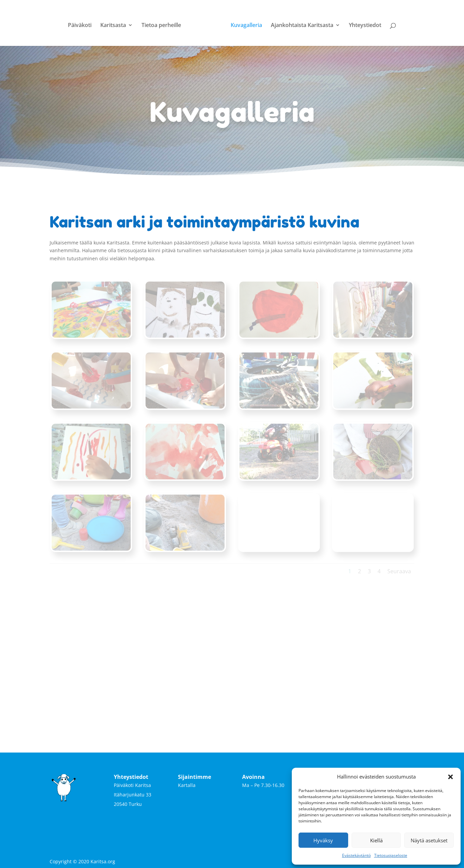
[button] (450, 777)
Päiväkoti (82, 23)
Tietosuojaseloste (391, 855)
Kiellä (376, 840)
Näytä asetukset (429, 840)
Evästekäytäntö (356, 855)
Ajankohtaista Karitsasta (300, 23)
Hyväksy (323, 840)
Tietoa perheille (164, 23)
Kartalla (187, 782)
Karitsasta (115, 23)
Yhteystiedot (363, 23)
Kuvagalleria (244, 23)
